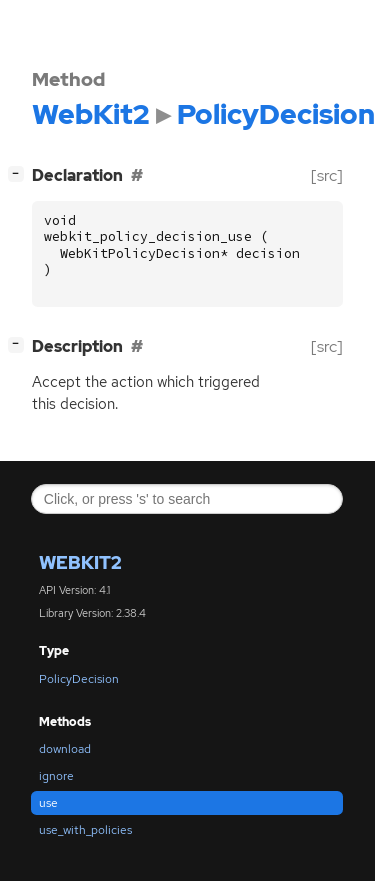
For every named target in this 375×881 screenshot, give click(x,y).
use (48, 803)
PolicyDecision (79, 679)
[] (20, 173)
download (65, 749)
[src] (327, 175)
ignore (56, 776)
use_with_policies (85, 830)
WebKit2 (80, 562)
